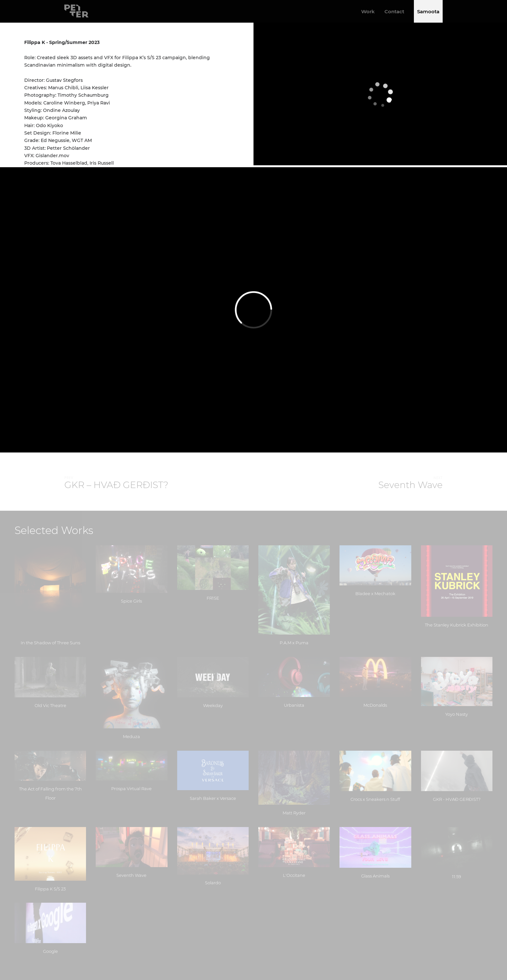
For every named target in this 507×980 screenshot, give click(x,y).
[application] (380, 94)
